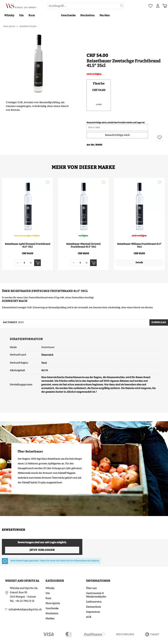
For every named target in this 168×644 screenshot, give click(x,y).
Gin (48, 584)
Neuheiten (52, 604)
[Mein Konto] (158, 6)
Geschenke (52, 599)
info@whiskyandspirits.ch (25, 600)
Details (135, 263)
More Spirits (53, 594)
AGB (89, 607)
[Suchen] (122, 6)
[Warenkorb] (165, 6)
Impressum (93, 602)
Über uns (91, 579)
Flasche (99, 84)
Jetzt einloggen (42, 540)
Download (159, 313)
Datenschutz (93, 597)
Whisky (50, 579)
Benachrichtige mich (117, 135)
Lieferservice (94, 592)
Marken (50, 609)
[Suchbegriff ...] (83, 6)
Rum (48, 589)
